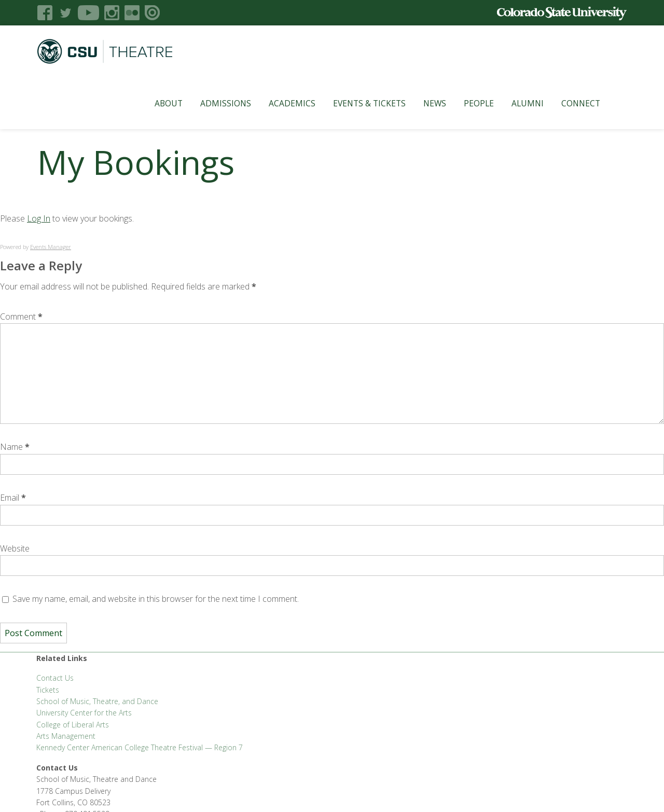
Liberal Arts (55, 791)
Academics (280, 103)
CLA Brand (139, 791)
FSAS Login (98, 791)
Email (13, 498)
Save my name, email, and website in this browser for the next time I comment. (156, 599)
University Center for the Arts (84, 713)
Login (592, 791)
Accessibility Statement (498, 791)
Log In (39, 218)
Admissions (213, 103)
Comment (21, 316)
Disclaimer (559, 791)
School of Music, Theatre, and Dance (97, 701)
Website (15, 548)
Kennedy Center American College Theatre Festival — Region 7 (140, 747)
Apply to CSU (269, 791)
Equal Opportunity (360, 791)
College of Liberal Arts (73, 725)
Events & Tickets (357, 103)
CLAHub (176, 791)
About (156, 103)
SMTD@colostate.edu (543, 682)
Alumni (515, 103)
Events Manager (51, 247)
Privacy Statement (425, 791)
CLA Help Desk (219, 791)
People (466, 103)
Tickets (48, 690)
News (422, 103)
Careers (310, 791)
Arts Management (66, 736)
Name (15, 447)
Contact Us (55, 678)
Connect (568, 103)
